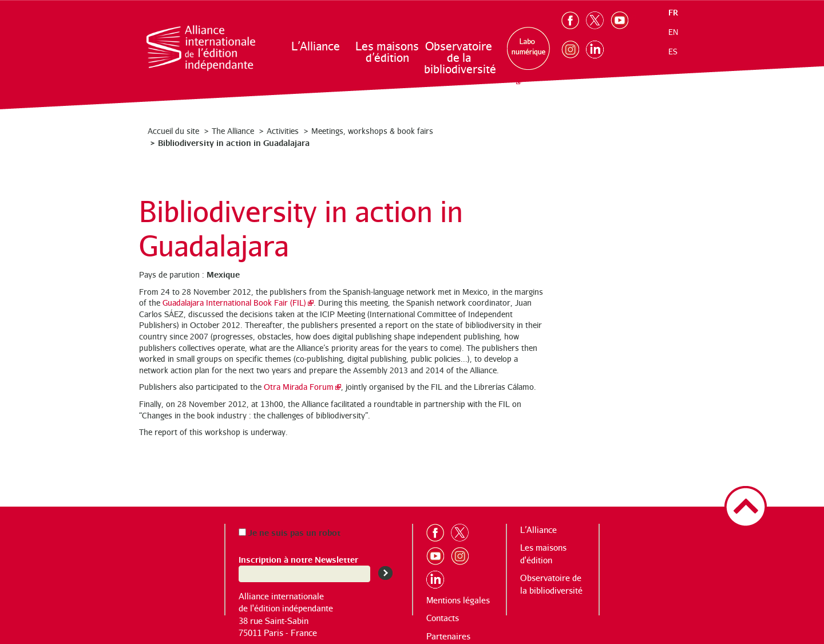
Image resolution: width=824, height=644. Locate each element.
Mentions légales (458, 600)
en (673, 32)
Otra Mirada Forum (299, 387)
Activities (283, 131)
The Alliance (233, 131)
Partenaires (448, 636)
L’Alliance (316, 46)
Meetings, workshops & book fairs (372, 131)
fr (673, 12)
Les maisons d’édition (387, 52)
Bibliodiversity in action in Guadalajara (234, 142)
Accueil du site (173, 131)
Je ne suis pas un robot (290, 532)
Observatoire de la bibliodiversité (459, 58)
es (673, 52)
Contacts (443, 618)
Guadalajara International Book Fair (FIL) (234, 303)
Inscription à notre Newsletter (298, 559)
